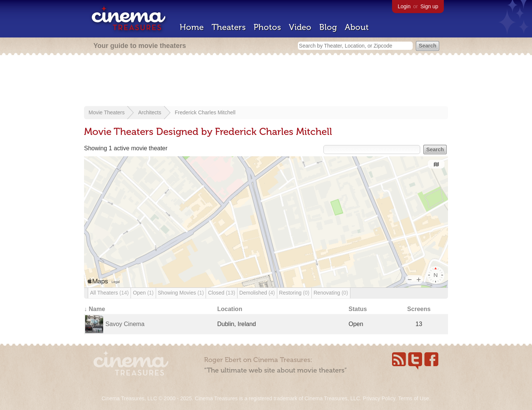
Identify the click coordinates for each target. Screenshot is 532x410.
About (357, 27)
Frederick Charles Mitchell (205, 112)
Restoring (294, 293)
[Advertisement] (266, 81)
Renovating (331, 293)
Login (404, 6)
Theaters (229, 27)
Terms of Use (413, 398)
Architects (150, 112)
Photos (267, 27)
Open (143, 293)
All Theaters (109, 293)
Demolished (257, 293)
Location (230, 309)
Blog (328, 27)
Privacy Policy (379, 398)
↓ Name (95, 309)
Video (300, 27)
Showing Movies (181, 293)
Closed (221, 293)
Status (358, 309)
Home (192, 27)
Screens (419, 309)
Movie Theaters (107, 112)
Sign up (429, 6)
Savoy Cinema (125, 324)
